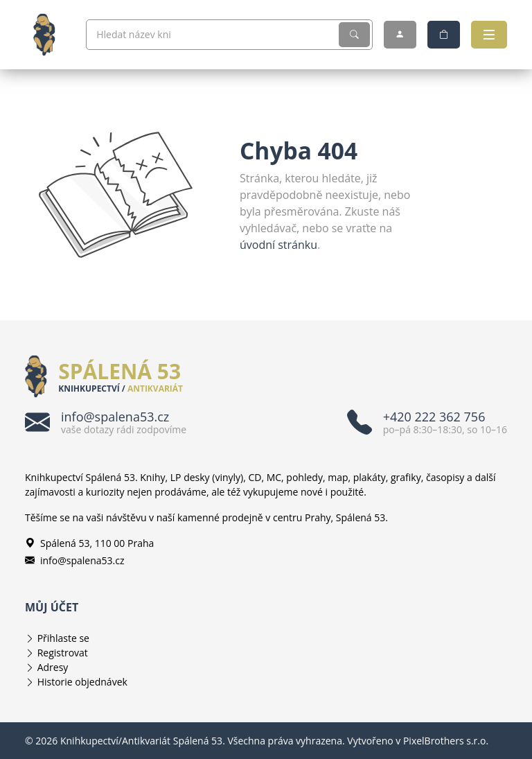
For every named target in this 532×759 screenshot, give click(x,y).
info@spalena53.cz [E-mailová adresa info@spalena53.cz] (75, 560)
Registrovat (63, 653)
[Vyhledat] (354, 35)
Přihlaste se (63, 638)
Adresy (53, 667)
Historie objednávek (82, 682)
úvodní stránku (278, 245)
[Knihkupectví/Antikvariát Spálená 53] (50, 35)
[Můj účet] (400, 35)
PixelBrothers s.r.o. (446, 741)
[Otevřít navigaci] (489, 35)
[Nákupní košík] (444, 35)
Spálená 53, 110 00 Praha (89, 543)
